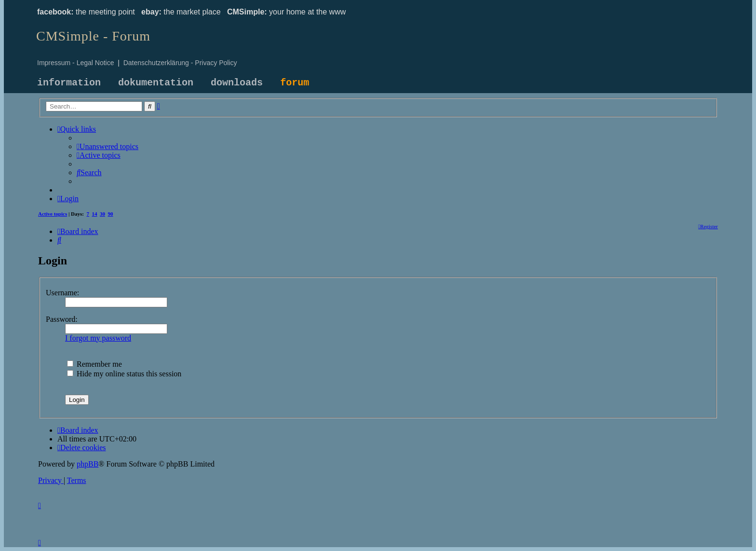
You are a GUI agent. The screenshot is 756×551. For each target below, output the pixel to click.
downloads (237, 83)
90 (111, 214)
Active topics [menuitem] (53, 214)
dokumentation (156, 83)
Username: (62, 293)
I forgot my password (98, 338)
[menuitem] (108, 146)
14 (95, 214)
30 (102, 214)
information (69, 83)
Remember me (94, 364)
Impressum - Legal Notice (76, 63)
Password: (62, 319)
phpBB (88, 464)
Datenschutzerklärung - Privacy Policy (180, 63)
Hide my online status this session (124, 374)
